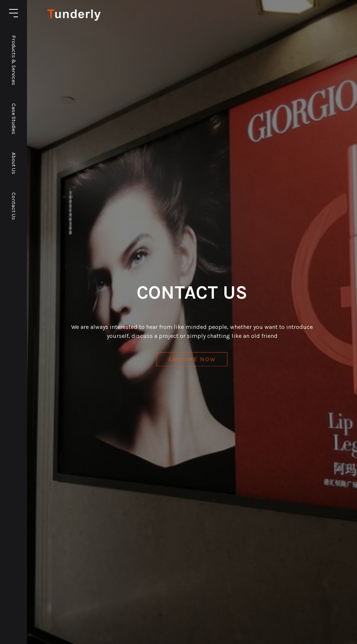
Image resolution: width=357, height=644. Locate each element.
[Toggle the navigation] (13, 13)
